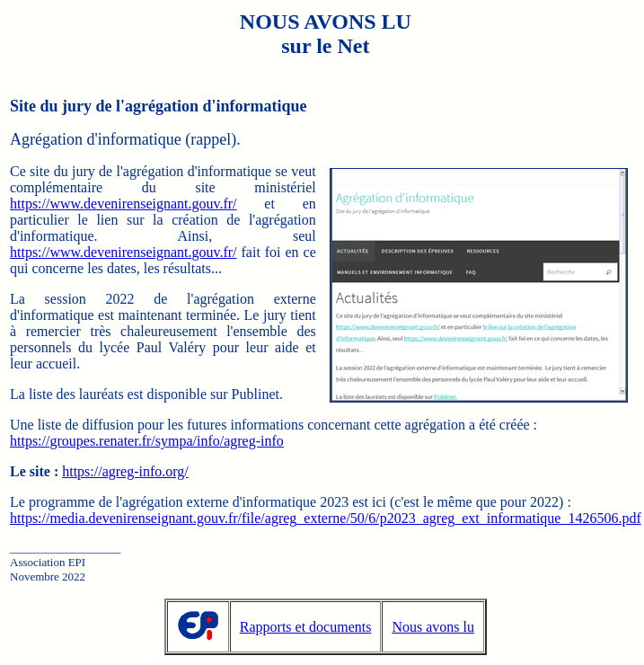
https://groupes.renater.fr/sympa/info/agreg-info (147, 441)
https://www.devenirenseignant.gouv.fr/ (124, 204)
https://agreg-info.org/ (125, 471)
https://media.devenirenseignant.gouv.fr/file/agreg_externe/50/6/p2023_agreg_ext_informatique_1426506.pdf (326, 518)
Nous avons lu (433, 627)
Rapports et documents (306, 627)
